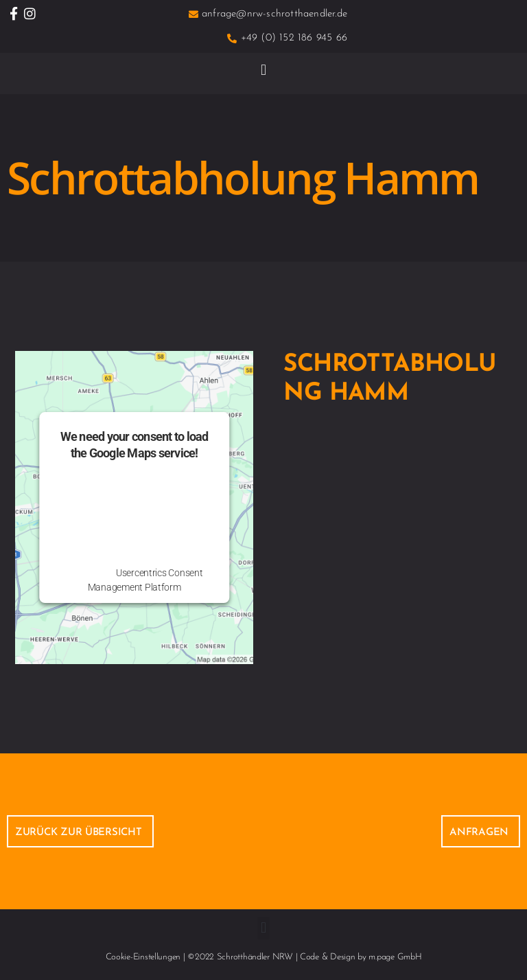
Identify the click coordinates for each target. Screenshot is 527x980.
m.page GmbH (395, 957)
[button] (264, 70)
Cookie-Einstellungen (143, 957)
